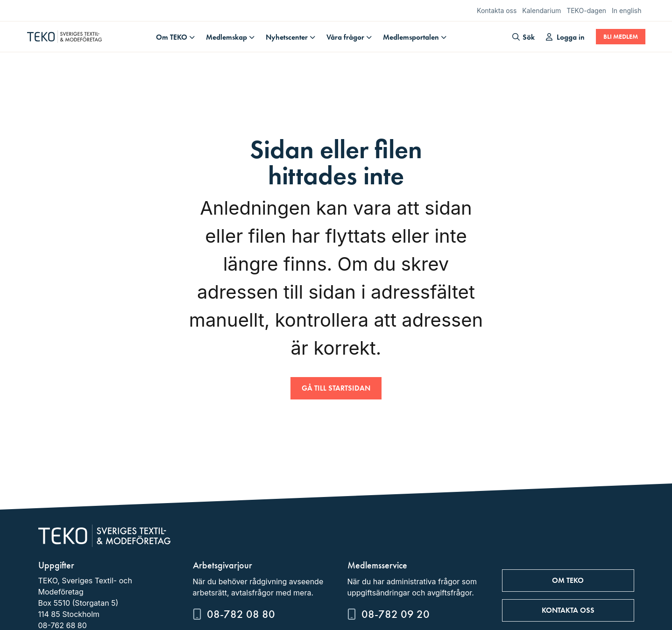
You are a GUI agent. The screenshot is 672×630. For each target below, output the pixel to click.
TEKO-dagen (586, 10)
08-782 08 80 (241, 614)
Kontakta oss (497, 10)
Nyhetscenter (287, 37)
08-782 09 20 (396, 614)
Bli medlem (621, 37)
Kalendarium (541, 10)
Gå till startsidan (336, 388)
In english (626, 10)
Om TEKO (172, 37)
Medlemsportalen (411, 37)
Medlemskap (226, 37)
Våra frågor (345, 37)
